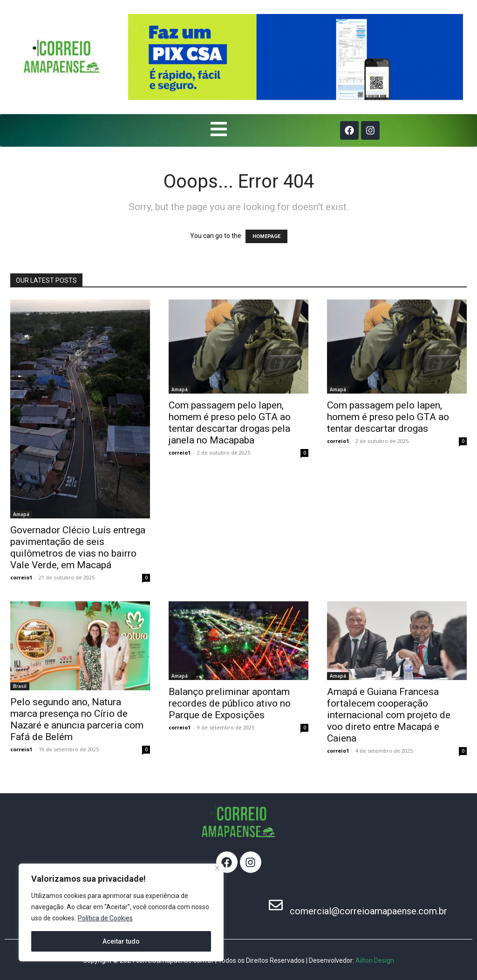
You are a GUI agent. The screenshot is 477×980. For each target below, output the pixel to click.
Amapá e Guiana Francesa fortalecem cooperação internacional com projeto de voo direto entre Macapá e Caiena (389, 715)
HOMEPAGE (266, 236)
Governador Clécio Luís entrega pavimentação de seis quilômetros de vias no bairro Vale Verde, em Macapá (78, 548)
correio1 (21, 577)
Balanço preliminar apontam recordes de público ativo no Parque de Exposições (230, 703)
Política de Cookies (105, 918)
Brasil (20, 686)
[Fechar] (217, 868)
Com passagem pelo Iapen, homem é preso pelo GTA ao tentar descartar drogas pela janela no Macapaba (230, 423)
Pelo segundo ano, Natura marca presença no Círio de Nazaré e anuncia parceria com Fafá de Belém (77, 719)
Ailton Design (375, 960)
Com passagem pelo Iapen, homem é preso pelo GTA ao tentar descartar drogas (388, 417)
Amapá (21, 514)
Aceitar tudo (121, 941)
